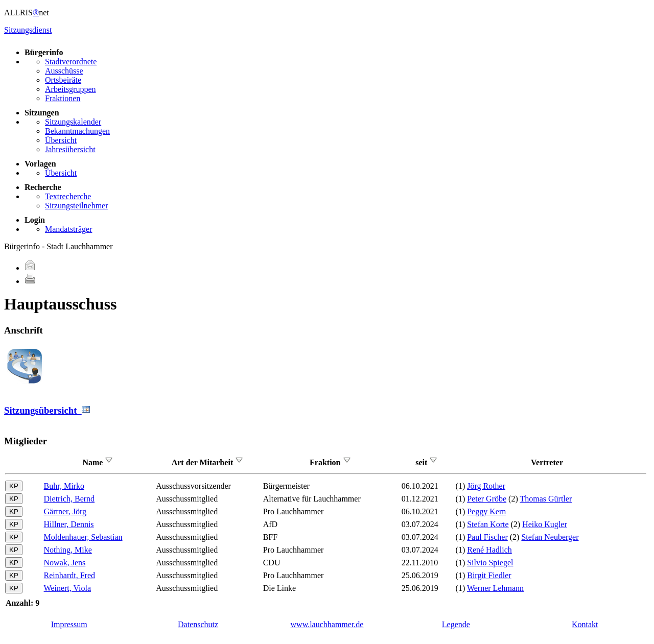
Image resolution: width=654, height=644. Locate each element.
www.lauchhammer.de (327, 624)
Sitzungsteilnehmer (77, 206)
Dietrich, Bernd (69, 499)
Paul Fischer (487, 537)
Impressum (69, 624)
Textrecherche (68, 196)
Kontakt (585, 624)
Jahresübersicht (70, 149)
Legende (456, 624)
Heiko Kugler (545, 524)
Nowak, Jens (65, 563)
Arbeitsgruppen (71, 89)
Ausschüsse (64, 71)
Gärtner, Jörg (65, 511)
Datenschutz (198, 624)
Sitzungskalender (73, 122)
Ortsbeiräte (63, 80)
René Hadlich (489, 550)
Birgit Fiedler (489, 575)
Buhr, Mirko (64, 486)
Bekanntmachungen (77, 131)
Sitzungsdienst (28, 30)
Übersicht (61, 140)
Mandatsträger (68, 229)
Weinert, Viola (68, 588)
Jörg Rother (486, 486)
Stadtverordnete (71, 62)
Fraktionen (63, 98)
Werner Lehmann (495, 588)
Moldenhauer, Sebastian (83, 537)
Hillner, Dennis (69, 524)
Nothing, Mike (68, 550)
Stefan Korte (488, 524)
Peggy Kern (486, 511)
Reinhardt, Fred (69, 575)
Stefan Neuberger (550, 537)
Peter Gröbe (487, 499)
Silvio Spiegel (490, 563)
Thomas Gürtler (546, 499)
